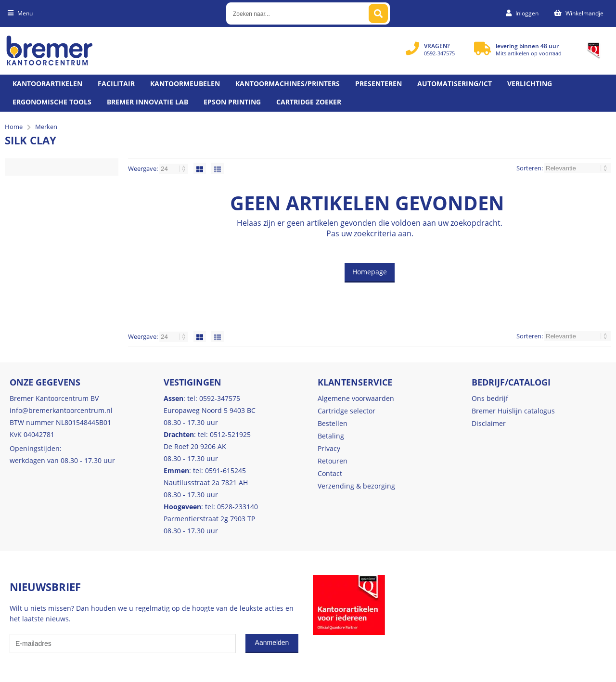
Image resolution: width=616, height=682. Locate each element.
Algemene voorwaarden (356, 398)
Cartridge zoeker (309, 102)
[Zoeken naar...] (378, 13)
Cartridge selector (346, 411)
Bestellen (333, 423)
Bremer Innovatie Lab (148, 102)
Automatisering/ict (455, 84)
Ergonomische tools (52, 102)
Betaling (331, 436)
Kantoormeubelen (185, 84)
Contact (330, 473)
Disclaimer (489, 423)
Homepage (370, 272)
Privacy (329, 448)
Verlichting (530, 84)
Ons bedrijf (490, 398)
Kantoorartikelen (47, 84)
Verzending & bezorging (356, 486)
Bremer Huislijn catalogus (513, 411)
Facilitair (116, 84)
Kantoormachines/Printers (288, 84)
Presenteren (379, 84)
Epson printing (232, 102)
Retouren (333, 461)
